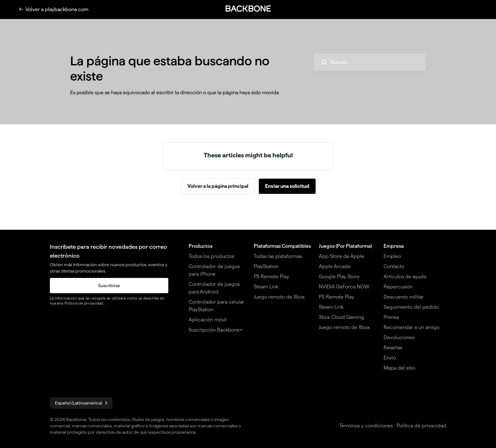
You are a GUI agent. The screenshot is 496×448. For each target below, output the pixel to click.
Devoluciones (399, 337)
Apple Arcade (335, 266)
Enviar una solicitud (287, 186)
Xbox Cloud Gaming (342, 317)
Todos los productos (211, 256)
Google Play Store (339, 277)
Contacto (394, 266)
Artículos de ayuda (405, 277)
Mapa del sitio (399, 368)
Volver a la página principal (218, 186)
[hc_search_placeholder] (370, 62)
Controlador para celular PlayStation (216, 306)
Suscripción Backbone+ (216, 330)
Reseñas (393, 348)
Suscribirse (109, 286)
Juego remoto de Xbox (279, 297)
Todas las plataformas (278, 256)
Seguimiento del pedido (411, 307)
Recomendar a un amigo (412, 327)
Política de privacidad (84, 303)
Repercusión (398, 287)
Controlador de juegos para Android (214, 288)
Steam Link (266, 287)
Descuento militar (404, 297)
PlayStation (266, 266)
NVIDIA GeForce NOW (344, 287)
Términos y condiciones (366, 426)
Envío (390, 358)
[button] (248, 9)
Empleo (392, 256)
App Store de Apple (342, 256)
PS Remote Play (271, 277)
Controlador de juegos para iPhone (214, 270)
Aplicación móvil (208, 320)
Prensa (391, 317)
